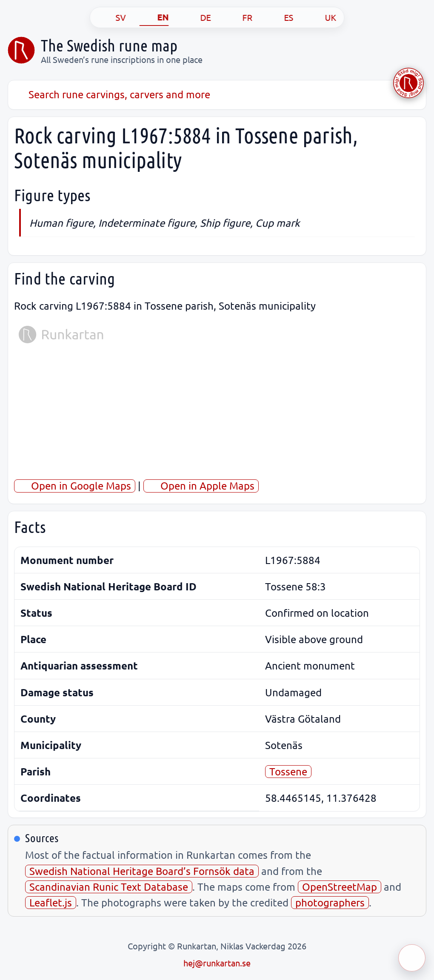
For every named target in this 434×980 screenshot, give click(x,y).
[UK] (322, 17)
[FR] (239, 17)
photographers (330, 902)
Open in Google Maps (75, 486)
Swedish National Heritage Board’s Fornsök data (142, 871)
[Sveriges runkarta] (21, 50)
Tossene (288, 771)
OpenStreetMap (340, 887)
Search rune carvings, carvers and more (112, 94)
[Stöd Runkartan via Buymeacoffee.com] (408, 83)
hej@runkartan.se (217, 963)
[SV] (112, 17)
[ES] (280, 17)
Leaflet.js (51, 902)
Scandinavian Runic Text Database (109, 887)
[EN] (154, 17)
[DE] (197, 17)
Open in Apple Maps (201, 486)
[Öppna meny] (412, 958)
